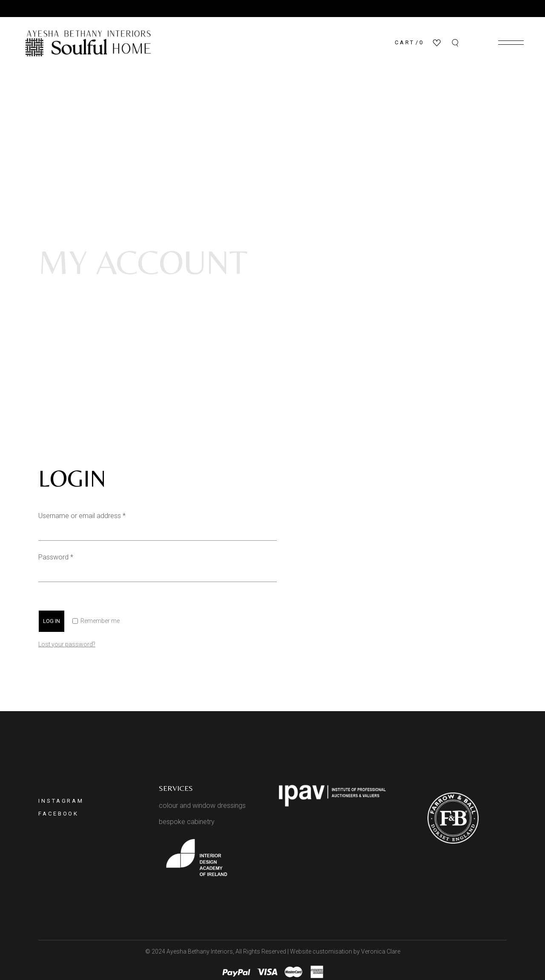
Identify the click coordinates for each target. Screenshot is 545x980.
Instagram (61, 801)
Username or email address (95, 515)
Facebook (59, 814)
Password (69, 556)
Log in (52, 621)
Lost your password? (67, 644)
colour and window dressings (202, 806)
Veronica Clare (381, 951)
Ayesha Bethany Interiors (200, 951)
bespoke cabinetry (187, 822)
